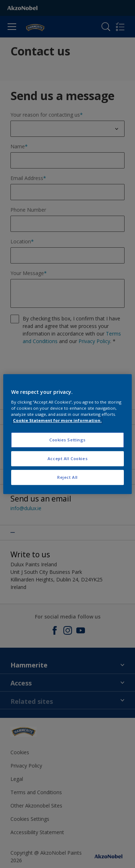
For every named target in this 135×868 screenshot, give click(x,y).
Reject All (67, 477)
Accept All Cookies (67, 458)
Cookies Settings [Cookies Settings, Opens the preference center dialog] (67, 440)
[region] (67, 434)
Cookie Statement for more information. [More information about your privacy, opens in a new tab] (57, 420)
